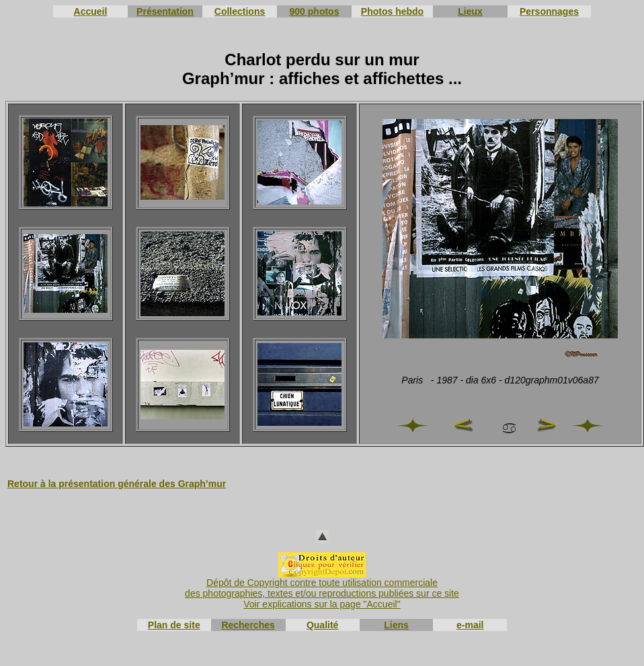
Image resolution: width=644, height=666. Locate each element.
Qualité (322, 625)
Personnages (549, 11)
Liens (396, 625)
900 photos (315, 11)
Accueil (91, 11)
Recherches (248, 625)
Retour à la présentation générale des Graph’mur (117, 484)
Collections (240, 11)
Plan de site (174, 625)
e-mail (470, 625)
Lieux (470, 11)
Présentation (165, 11)
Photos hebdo (392, 11)
